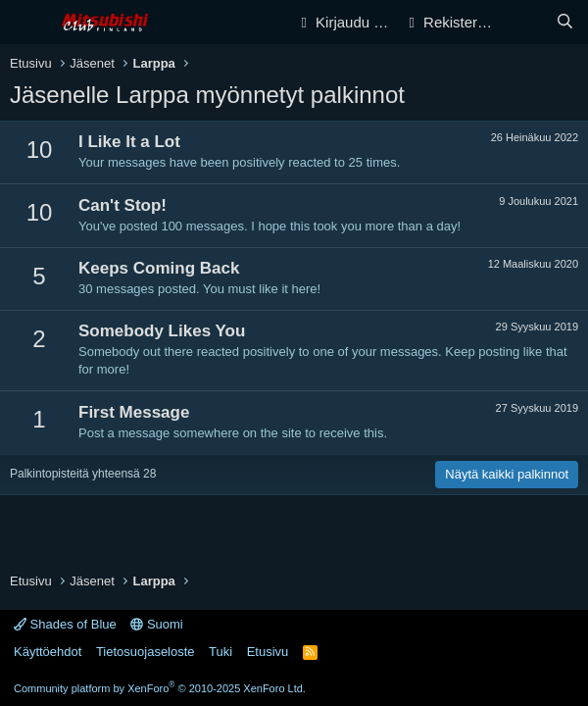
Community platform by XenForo (160, 688)
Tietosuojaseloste (146, 652)
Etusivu (268, 652)
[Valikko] (27, 23)
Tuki (220, 652)
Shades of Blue (65, 624)
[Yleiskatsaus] (526, 22)
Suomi (156, 624)
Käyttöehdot (48, 652)
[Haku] (565, 22)
